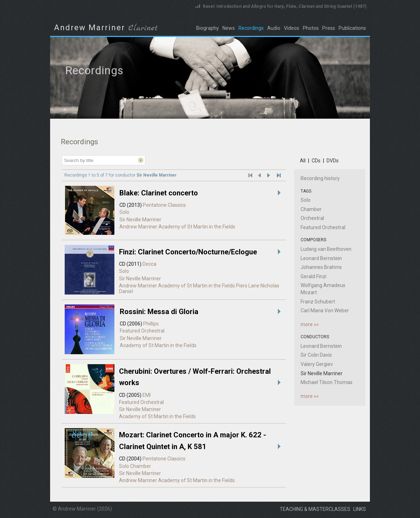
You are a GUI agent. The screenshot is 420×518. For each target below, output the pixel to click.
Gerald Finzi (314, 276)
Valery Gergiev (317, 364)
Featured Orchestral (142, 331)
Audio (274, 28)
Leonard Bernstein (321, 258)
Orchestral (312, 218)
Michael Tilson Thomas (327, 382)
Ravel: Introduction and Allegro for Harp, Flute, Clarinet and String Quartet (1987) (285, 6)
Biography (208, 28)
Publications (352, 28)
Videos (292, 28)
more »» (310, 324)
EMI (147, 395)
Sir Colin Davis (316, 355)
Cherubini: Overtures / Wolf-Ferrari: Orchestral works (195, 377)
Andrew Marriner (138, 227)
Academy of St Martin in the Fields (197, 227)
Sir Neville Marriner (140, 220)
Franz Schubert (318, 302)
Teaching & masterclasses (315, 509)
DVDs (333, 161)
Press (329, 28)
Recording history (320, 178)
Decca (149, 264)
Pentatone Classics (164, 205)
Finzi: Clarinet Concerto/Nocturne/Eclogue (188, 252)
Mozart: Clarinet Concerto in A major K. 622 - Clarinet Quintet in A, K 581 (193, 441)
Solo (124, 212)
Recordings (251, 28)
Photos (311, 28)
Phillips (151, 324)
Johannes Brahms (321, 267)
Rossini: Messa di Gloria (159, 312)
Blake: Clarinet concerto (159, 193)
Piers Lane (248, 286)
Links (360, 509)
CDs (316, 161)
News (229, 28)
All (303, 161)
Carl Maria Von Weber (325, 311)
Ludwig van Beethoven (326, 249)
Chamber (141, 466)
